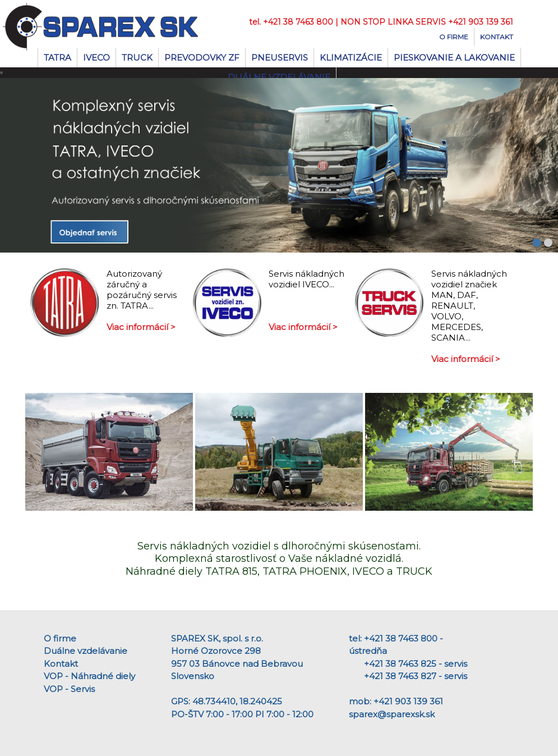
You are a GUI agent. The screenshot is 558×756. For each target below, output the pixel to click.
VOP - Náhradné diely (89, 676)
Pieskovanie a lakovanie (454, 58)
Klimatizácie (351, 58)
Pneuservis (280, 58)
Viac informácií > (141, 327)
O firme (454, 37)
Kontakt (497, 37)
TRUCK (137, 58)
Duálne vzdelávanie (86, 651)
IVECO (96, 58)
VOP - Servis (69, 689)
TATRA (57, 58)
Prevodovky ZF (202, 58)
